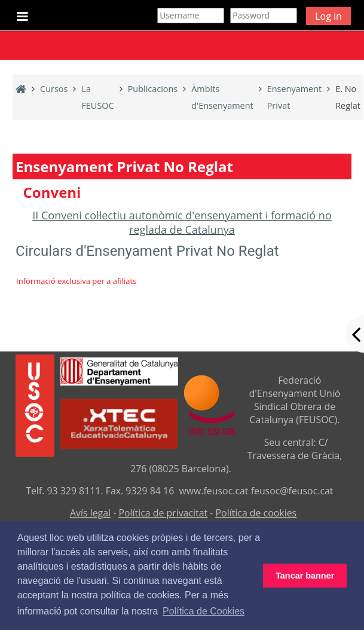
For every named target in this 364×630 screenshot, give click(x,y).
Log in (328, 16)
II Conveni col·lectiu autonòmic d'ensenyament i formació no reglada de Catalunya (182, 222)
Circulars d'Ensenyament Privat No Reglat (147, 251)
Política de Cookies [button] (204, 611)
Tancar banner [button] (305, 576)
